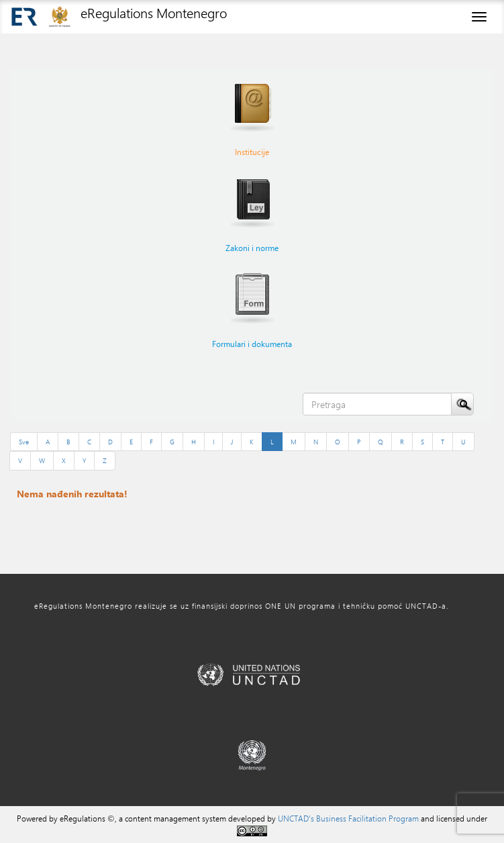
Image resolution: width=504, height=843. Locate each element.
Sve (24, 442)
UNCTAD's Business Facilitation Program (348, 818)
